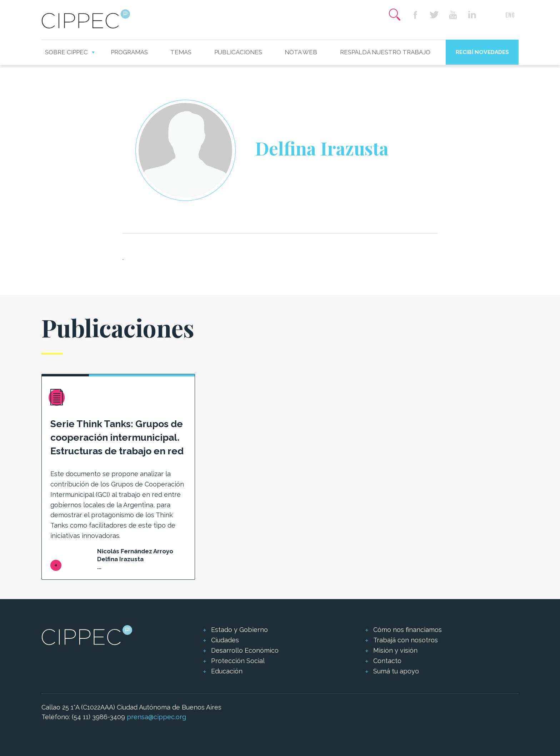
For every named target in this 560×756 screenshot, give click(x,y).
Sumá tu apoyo (396, 671)
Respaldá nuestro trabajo (385, 52)
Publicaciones (238, 52)
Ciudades (225, 640)
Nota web (301, 52)
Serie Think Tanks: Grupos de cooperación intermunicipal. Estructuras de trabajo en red (117, 437)
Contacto (387, 661)
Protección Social (238, 661)
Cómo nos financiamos (407, 630)
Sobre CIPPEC (66, 52)
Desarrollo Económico (245, 650)
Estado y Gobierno (239, 630)
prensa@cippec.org (156, 717)
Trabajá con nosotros (406, 640)
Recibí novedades (482, 52)
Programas (129, 52)
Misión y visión (395, 650)
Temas (181, 52)
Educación (227, 671)
